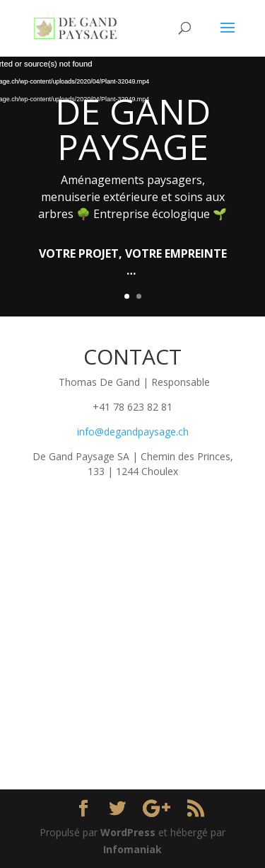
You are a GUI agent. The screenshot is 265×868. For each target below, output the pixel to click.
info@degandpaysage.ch (133, 432)
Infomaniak (132, 849)
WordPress (128, 832)
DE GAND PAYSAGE (133, 129)
